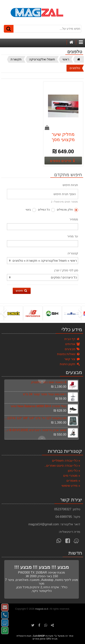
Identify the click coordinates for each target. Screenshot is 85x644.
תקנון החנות (70, 364)
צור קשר (72, 359)
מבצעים (72, 349)
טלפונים (75, 68)
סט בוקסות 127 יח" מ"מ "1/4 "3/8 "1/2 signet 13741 (35, 418)
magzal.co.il (42, 609)
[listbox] (42, 313)
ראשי (66, 59)
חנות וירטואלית (24, 636)
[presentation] (82, 313)
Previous (42, 438)
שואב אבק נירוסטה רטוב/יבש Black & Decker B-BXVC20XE (35, 430)
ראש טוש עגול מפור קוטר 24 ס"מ (45, 394)
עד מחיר (73, 236)
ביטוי (31, 210)
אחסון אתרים (39, 639)
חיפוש (22, 291)
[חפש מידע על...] (42, 29)
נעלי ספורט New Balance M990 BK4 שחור (38, 406)
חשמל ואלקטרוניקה (42, 59)
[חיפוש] (9, 29)
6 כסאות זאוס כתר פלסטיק (49, 382)
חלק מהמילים (67, 210)
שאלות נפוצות (69, 354)
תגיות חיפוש (70, 185)
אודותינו (73, 344)
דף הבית (72, 339)
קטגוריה (73, 253)
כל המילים (46, 210)
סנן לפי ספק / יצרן (66, 270)
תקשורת (16, 59)
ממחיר (74, 219)
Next (42, 382)
